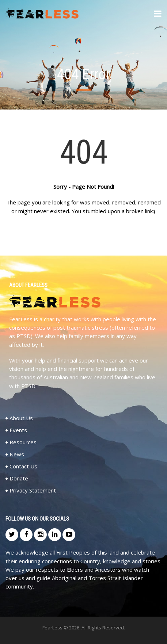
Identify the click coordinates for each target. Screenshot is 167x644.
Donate (19, 478)
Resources (23, 442)
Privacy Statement (33, 490)
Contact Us (23, 466)
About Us (21, 418)
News (17, 454)
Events (18, 430)
